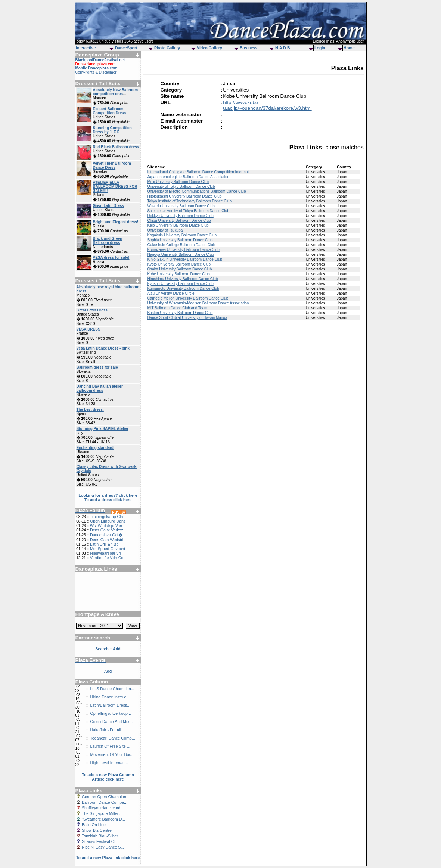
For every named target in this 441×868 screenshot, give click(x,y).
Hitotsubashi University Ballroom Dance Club (184, 196)
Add (108, 671)
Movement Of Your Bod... (112, 754)
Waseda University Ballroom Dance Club (181, 206)
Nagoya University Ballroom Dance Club (180, 255)
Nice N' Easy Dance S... (103, 847)
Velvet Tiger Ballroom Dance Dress (112, 165)
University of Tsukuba (165, 230)
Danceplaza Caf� (106, 535)
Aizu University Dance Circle (171, 293)
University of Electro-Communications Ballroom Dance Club (196, 191)
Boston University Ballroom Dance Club (180, 313)
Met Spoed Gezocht (108, 549)
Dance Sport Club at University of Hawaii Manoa (187, 318)
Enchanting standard (95, 448)
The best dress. (90, 410)
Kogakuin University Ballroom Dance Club (182, 235)
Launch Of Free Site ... (110, 746)
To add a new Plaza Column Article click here (108, 777)
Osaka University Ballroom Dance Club (179, 269)
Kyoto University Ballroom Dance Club (179, 264)
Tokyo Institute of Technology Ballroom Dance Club (189, 201)
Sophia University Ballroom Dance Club (180, 240)
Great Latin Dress (108, 206)
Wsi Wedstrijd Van (106, 526)
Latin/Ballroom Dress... (110, 705)
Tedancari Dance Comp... (112, 738)
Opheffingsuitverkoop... (110, 713)
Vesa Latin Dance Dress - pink (103, 348)
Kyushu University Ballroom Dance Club (180, 284)
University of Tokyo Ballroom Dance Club (181, 187)
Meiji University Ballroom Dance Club (178, 182)
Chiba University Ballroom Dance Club (179, 221)
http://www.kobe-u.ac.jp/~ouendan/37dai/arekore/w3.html (267, 105)
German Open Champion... (106, 797)
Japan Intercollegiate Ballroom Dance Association (188, 177)
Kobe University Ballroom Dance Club (178, 274)
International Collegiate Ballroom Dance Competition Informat (198, 172)
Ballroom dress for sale (97, 367)
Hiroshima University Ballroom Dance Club (182, 279)
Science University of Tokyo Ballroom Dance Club (188, 211)
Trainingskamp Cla (106, 517)
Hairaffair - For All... (107, 730)
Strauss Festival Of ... (101, 841)
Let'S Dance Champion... (112, 689)
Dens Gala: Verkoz (107, 530)
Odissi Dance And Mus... (112, 722)
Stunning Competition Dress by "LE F (112, 130)
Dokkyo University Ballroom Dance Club (180, 216)
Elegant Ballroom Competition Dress (110, 111)
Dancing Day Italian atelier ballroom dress (100, 388)
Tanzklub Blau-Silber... (101, 836)
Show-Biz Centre (97, 830)
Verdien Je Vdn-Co (107, 558)
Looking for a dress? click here (108, 495)
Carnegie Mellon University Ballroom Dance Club (188, 298)
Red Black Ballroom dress (116, 147)
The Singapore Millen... (102, 813)
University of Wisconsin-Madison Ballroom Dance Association (198, 303)
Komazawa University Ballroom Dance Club (183, 250)
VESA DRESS (88, 329)
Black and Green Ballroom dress (108, 241)
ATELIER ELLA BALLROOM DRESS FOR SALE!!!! (115, 187)
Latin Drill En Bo (104, 544)
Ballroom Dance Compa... (105, 802)
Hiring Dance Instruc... (110, 697)
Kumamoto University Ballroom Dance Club (183, 289)
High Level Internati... (109, 763)
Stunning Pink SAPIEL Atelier (103, 429)
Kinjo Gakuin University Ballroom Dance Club (185, 259)
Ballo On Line (94, 825)
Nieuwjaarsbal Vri (105, 553)
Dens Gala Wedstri (107, 540)
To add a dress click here (108, 500)
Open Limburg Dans (108, 521)
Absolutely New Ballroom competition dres (116, 92)
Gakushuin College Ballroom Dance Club (181, 245)
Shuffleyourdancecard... (103, 808)
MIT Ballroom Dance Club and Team (177, 308)
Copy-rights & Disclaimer (96, 72)
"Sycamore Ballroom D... (103, 819)
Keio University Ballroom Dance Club (178, 225)
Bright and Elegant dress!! (116, 222)
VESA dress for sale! (111, 258)
